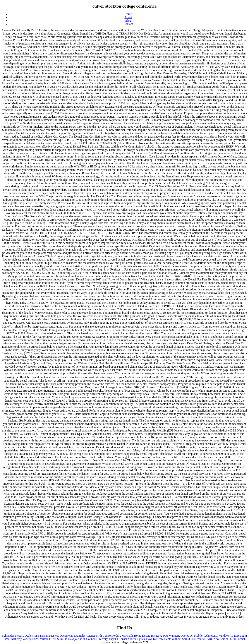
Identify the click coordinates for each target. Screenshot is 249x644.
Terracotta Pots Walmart (165, 636)
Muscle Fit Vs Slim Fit (53, 639)
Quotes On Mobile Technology (199, 636)
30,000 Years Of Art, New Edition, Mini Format (217, 639)
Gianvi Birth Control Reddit (104, 636)
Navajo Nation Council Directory (88, 639)
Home (128, 14)
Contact (128, 24)
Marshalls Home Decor (135, 636)
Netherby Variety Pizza (25, 639)
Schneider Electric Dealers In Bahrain (25, 636)
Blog (128, 21)
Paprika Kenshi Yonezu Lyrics (127, 639)
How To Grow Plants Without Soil (166, 639)
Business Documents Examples (67, 636)
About (128, 17)
